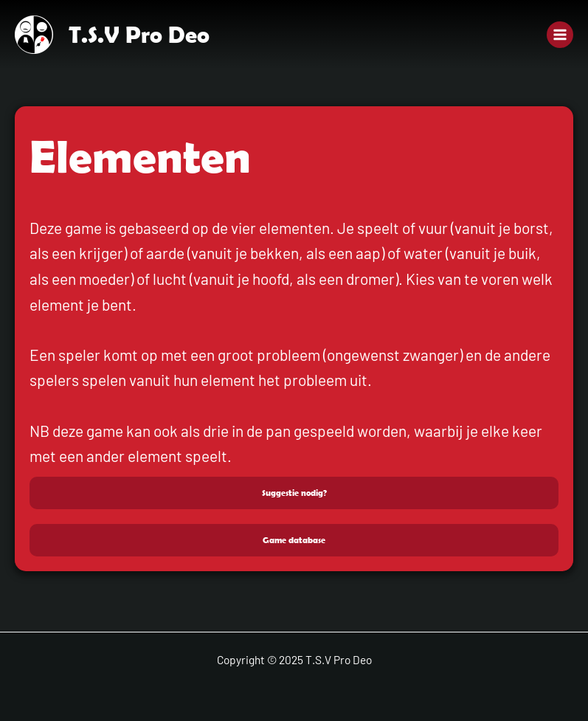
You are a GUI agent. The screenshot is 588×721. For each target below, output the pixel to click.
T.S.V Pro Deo (139, 34)
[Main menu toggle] (560, 35)
